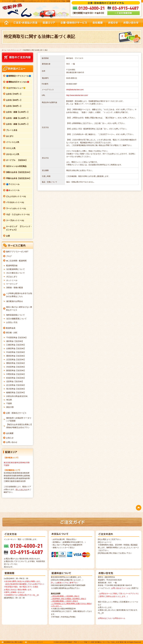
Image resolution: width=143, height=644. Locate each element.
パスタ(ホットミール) (15, 202)
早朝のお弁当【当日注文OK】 (19, 178)
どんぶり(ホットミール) (16, 196)
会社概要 (10, 433)
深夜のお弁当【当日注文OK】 (19, 172)
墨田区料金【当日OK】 (16, 356)
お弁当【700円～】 (14, 94)
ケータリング (12, 284)
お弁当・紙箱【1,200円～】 (18, 124)
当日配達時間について (16, 269)
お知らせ (10, 438)
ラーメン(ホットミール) (16, 208)
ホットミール (12, 280)
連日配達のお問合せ (15, 301)
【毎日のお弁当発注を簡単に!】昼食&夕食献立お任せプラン (19, 426)
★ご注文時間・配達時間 (16, 261)
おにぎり (10, 136)
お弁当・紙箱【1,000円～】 (18, 112)
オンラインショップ (15, 50)
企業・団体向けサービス (16, 413)
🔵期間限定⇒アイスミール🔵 (19, 76)
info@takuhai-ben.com (75, 90)
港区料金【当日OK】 (15, 341)
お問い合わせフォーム (120, 588)
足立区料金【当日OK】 (16, 385)
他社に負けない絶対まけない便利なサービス (19, 309)
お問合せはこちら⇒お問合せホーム (112, 618)
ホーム (4, 50)
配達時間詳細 (12, 266)
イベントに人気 (13, 142)
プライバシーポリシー (35, 642)
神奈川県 (10, 407)
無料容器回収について (16, 315)
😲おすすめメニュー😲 (16, 88)
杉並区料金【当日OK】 (16, 378)
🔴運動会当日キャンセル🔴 (18, 82)
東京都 (14, 463)
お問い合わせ (12, 442)
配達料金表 (11, 328)
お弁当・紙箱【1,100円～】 (18, 118)
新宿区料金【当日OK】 (16, 371)
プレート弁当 (12, 130)
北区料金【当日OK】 (15, 381)
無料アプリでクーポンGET (17, 252)
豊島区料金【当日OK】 (16, 363)
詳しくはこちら (22, 489)
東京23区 (7, 463)
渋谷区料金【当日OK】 (16, 367)
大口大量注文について (16, 273)
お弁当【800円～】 (14, 100)
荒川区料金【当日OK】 (16, 389)
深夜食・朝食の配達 (15, 288)
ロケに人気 (11, 148)
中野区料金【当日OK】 (16, 374)
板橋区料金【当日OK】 (16, 393)
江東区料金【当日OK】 (16, 345)
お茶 (8, 236)
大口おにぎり (12, 277)
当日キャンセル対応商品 (16, 166)
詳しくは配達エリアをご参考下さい (65, 583)
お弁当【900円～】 (14, 106)
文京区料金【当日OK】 (16, 360)
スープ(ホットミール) (15, 220)
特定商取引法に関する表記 (13, 642)
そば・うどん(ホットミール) (18, 214)
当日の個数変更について (16, 319)
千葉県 (9, 403)
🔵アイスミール (13, 184)
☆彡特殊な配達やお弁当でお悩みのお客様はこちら (19, 295)
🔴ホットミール (13, 190)
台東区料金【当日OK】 (16, 348)
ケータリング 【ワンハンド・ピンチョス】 (19, 228)
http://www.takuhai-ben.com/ (77, 95)
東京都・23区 (12, 333)
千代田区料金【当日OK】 (17, 338)
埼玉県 (9, 400)
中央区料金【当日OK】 (16, 352)
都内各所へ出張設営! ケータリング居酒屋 (19, 419)
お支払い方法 (12, 322)
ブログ (9, 256)
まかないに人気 (13, 154)
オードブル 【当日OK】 (17, 160)
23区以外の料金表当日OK (17, 396)
